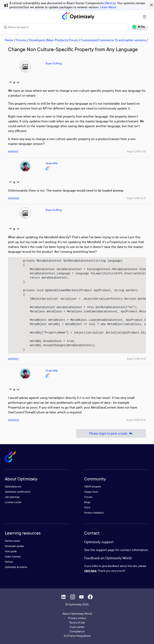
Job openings (12, 497)
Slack (87, 507)
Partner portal (12, 541)
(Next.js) (110, 3)
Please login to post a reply (111, 433)
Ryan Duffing (54, 63)
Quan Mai (52, 163)
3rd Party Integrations (77, 636)
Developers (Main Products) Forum (54, 40)
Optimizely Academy (16, 567)
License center (13, 502)
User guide (11, 551)
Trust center (77, 627)
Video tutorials (13, 557)
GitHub (9, 562)
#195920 (14, 198)
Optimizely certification (18, 492)
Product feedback (94, 513)
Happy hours (91, 492)
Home (9, 40)
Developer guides (14, 546)
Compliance (77, 631)
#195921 (13, 359)
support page (105, 550)
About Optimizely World (77, 614)
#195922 (14, 420)
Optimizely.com (13, 487)
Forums (21, 40)
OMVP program (93, 487)
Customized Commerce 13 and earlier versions (113, 40)
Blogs (87, 502)
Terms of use (77, 622)
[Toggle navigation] (145, 17)
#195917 (13, 152)
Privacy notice (77, 618)
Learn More (108, 7)
